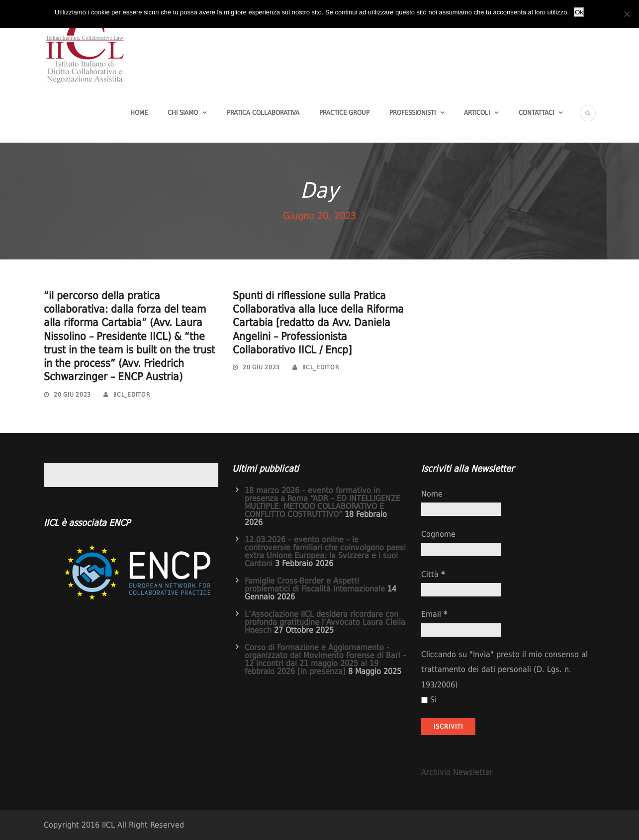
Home (139, 113)
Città (433, 574)
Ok (579, 12)
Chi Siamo (183, 113)
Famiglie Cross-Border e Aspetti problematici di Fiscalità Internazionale (315, 585)
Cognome (438, 534)
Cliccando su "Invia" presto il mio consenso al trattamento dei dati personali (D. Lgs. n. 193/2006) (504, 670)
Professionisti (412, 113)
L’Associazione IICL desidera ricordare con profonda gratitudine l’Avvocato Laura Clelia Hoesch (325, 622)
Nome (432, 494)
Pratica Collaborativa (263, 113)
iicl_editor (132, 395)
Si (429, 700)
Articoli (477, 113)
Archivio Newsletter (457, 772)
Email (434, 614)
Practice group (344, 113)
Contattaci (536, 113)
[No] (627, 14)
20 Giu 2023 (72, 395)
